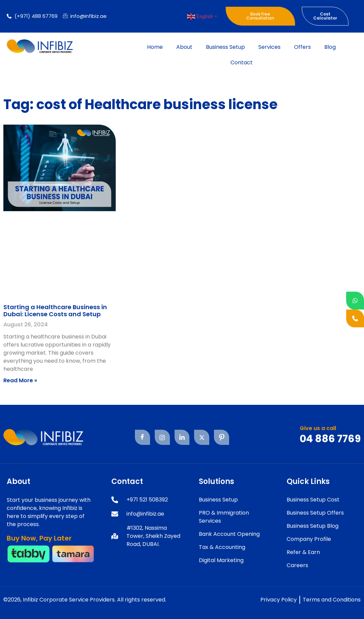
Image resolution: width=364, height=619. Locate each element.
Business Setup (225, 47)
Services (269, 47)
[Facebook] (142, 437)
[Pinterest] (222, 437)
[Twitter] (202, 437)
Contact (242, 62)
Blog (330, 47)
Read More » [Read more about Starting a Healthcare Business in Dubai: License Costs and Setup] (20, 380)
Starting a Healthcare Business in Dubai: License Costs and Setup (55, 311)
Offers (302, 47)
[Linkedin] (182, 437)
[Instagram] (162, 437)
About (184, 47)
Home (155, 47)
